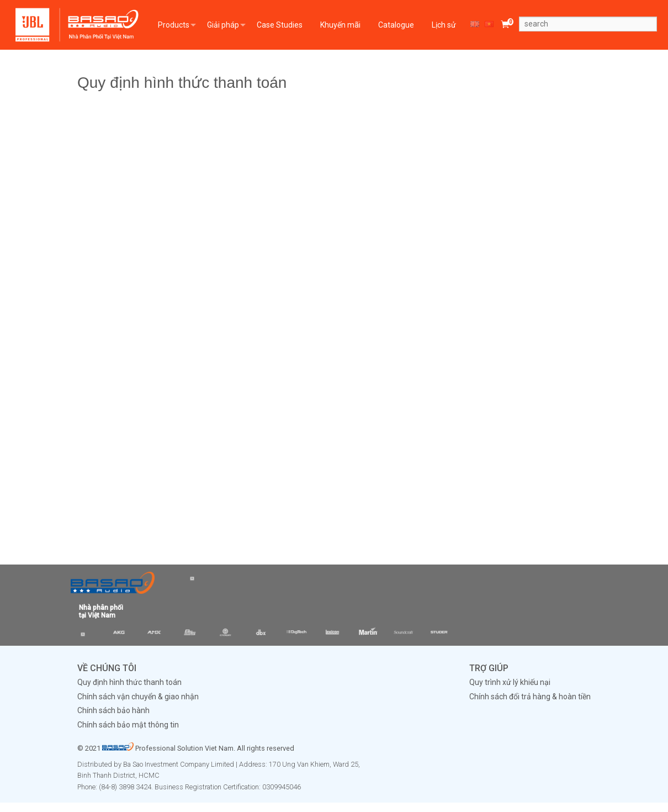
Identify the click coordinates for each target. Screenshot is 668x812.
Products (174, 25)
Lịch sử (444, 25)
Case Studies (280, 25)
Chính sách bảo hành (113, 710)
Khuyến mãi (340, 25)
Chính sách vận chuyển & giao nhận (138, 697)
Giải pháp (223, 25)
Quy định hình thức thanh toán (129, 682)
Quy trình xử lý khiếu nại (510, 682)
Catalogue (396, 25)
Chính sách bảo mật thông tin (128, 725)
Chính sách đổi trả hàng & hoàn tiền (530, 697)
